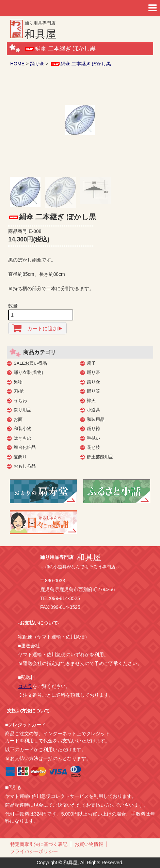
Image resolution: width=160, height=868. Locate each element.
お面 (18, 419)
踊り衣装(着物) (28, 372)
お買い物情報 (89, 844)
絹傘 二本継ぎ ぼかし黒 (80, 64)
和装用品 (96, 419)
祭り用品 (22, 410)
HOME (17, 64)
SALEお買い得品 (30, 363)
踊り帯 (93, 372)
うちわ (20, 401)
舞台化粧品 (25, 447)
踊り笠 (93, 391)
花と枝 (93, 447)
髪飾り (20, 457)
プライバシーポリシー (34, 851)
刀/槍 (19, 391)
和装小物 (22, 429)
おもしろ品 (25, 466)
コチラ (25, 686)
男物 (18, 382)
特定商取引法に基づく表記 (39, 844)
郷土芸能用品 (100, 457)
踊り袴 (93, 429)
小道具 (93, 410)
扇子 (91, 363)
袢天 (91, 401)
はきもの (22, 438)
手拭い (93, 438)
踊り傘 (37, 64)
